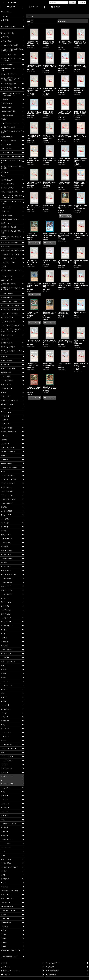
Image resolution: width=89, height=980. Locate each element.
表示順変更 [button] (63, 21)
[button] (78, 7)
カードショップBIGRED (10, 2)
